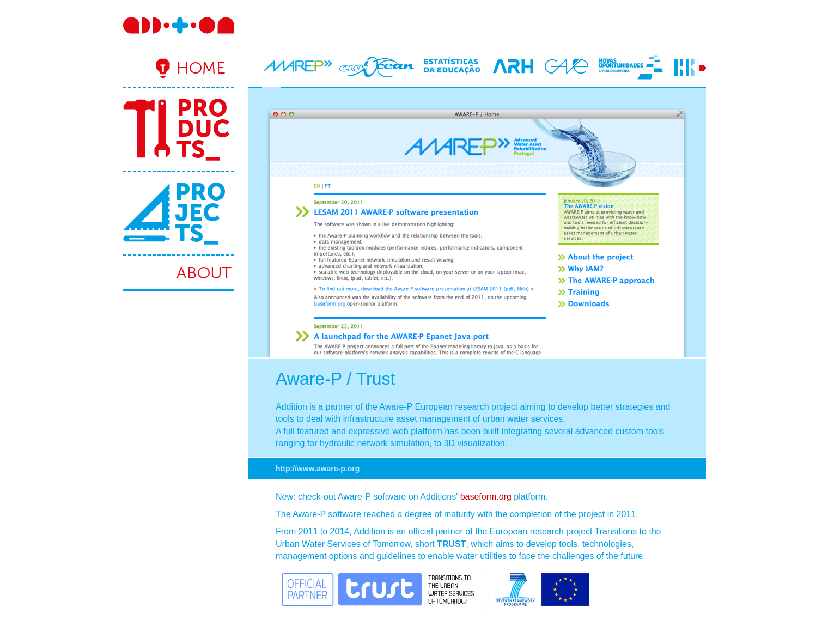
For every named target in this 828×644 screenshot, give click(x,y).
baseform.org (486, 497)
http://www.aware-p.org (318, 469)
